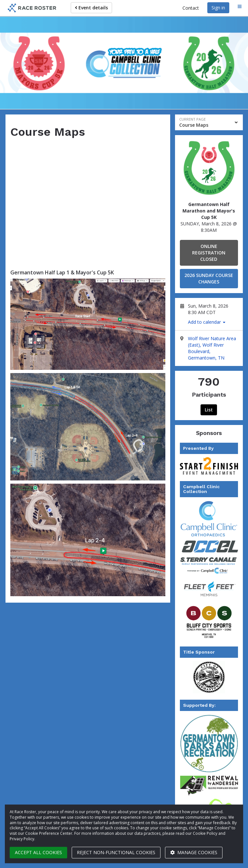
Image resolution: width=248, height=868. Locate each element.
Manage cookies (194, 852)
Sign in (218, 8)
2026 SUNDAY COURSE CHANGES (209, 278)
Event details (91, 8)
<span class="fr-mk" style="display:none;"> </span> (88, 200)
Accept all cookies (38, 852)
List (209, 410)
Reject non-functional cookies (116, 852)
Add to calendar (207, 322)
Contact (191, 8)
